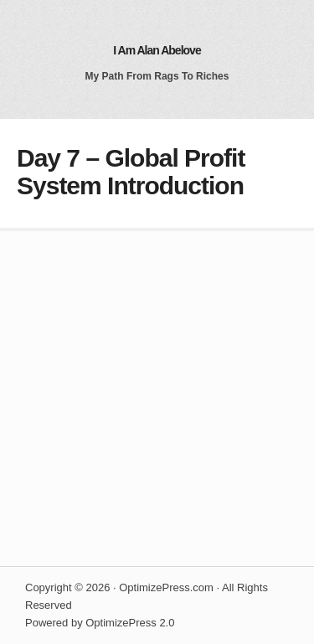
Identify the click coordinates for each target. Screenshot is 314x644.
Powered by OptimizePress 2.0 (100, 623)
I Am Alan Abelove (157, 50)
